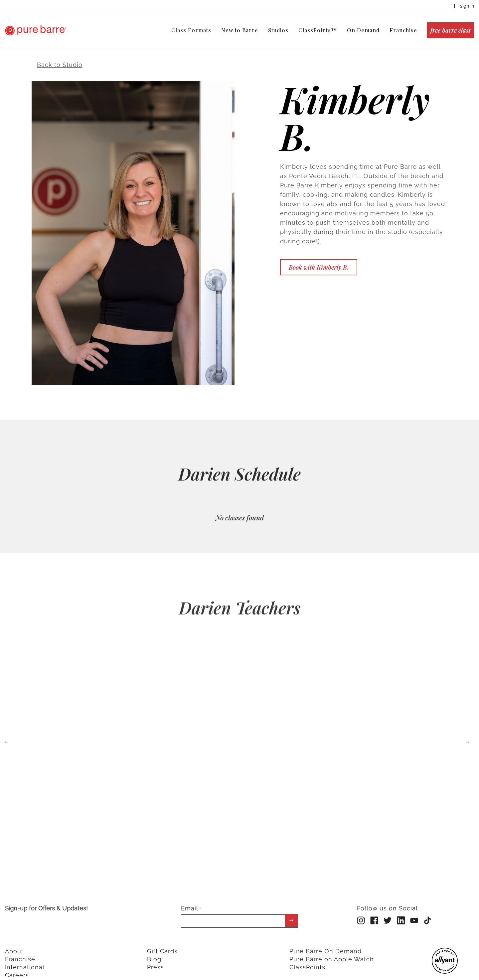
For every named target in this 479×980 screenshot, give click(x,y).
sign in (467, 6)
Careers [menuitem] (17, 965)
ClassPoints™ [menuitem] (318, 30)
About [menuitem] (14, 941)
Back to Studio (60, 54)
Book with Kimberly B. (319, 256)
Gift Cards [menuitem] (162, 941)
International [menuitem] (25, 957)
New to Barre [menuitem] (240, 30)
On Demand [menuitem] (363, 30)
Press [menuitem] (156, 957)
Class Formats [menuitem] (191, 30)
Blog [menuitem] (154, 949)
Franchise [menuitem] (403, 30)
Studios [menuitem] (278, 30)
